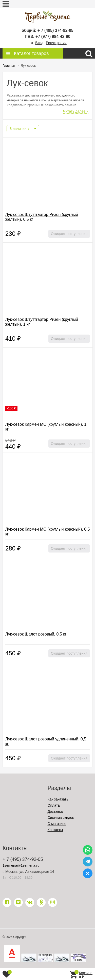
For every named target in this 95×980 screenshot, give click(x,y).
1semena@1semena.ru (21, 865)
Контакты (55, 830)
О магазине (57, 824)
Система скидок (61, 818)
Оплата (54, 805)
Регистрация (56, 43)
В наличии (19, 129)
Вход (39, 43)
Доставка (55, 811)
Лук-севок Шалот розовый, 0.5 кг (36, 634)
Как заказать (58, 799)
